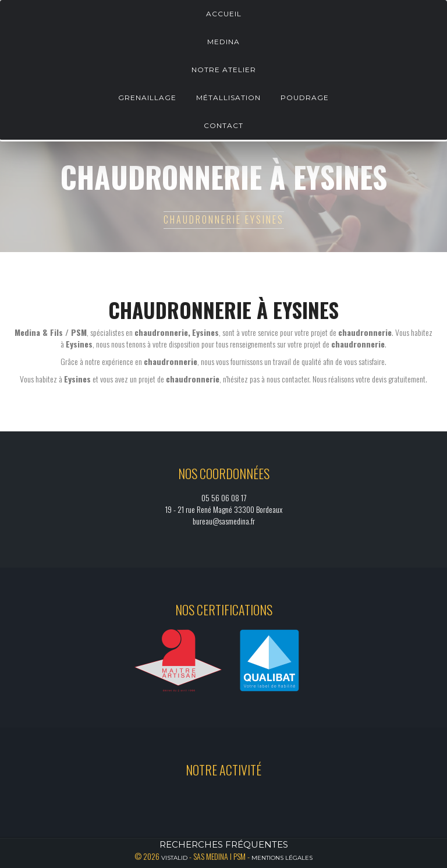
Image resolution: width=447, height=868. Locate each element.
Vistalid (174, 858)
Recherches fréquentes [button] (224, 844)
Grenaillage (147, 98)
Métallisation (228, 98)
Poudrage (305, 98)
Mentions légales (282, 858)
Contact (223, 125)
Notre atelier (224, 70)
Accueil (224, 14)
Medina (223, 42)
